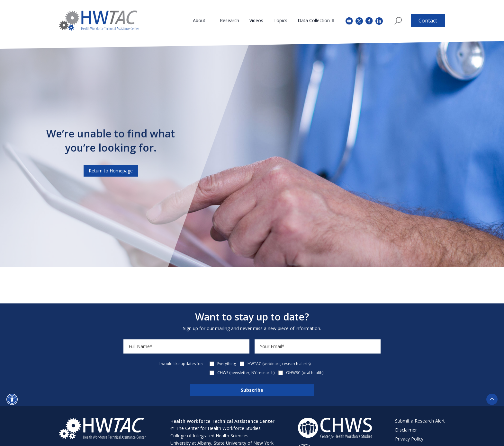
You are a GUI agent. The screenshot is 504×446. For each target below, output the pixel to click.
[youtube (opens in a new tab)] (349, 20)
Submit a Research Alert (420, 421)
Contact (428, 21)
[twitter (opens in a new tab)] (359, 20)
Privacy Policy (409, 439)
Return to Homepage (111, 171)
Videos (256, 20)
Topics (280, 20)
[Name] (186, 346)
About (199, 20)
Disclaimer (406, 430)
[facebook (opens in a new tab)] (369, 21)
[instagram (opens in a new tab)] (379, 20)
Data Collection (314, 20)
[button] (12, 399)
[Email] (318, 346)
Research (230, 20)
